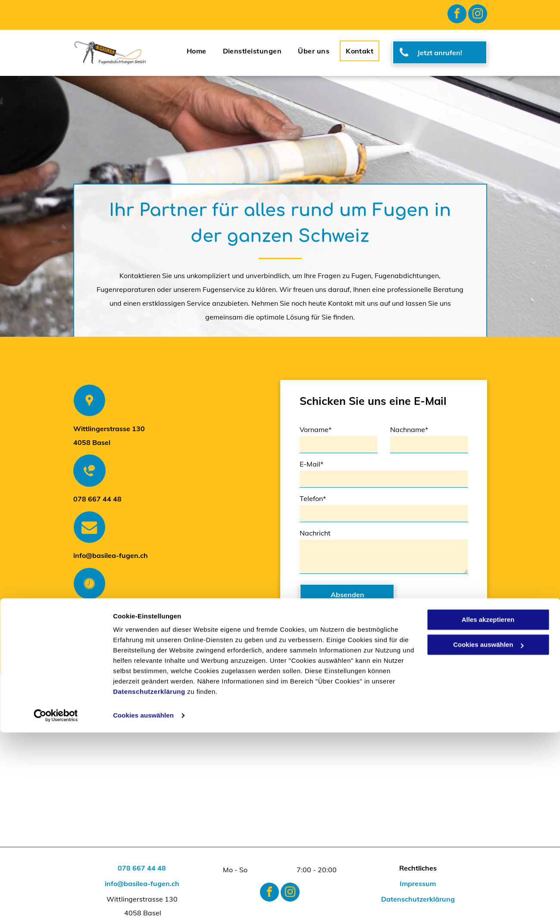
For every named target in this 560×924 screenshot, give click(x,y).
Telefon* (313, 498)
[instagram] (478, 15)
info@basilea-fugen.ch (111, 555)
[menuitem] (197, 51)
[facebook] (457, 15)
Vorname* (316, 429)
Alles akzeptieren (488, 811)
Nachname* (409, 429)
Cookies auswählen (143, 907)
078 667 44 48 (97, 499)
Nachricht (315, 533)
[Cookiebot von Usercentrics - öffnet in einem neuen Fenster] (56, 907)
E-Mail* (311, 464)
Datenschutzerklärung (149, 883)
